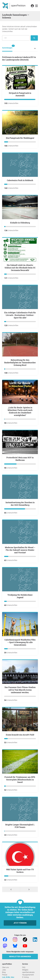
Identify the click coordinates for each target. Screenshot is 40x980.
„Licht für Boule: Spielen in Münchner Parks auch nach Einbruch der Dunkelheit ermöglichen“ (20, 411)
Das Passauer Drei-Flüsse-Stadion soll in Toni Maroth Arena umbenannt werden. (20, 690)
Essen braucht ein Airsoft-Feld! (20, 735)
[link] (37, 6)
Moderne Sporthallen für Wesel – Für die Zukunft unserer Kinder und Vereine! (20, 550)
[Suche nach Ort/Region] (16, 38)
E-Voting (25, 977)
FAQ (24, 967)
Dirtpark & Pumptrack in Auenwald (20, 94)
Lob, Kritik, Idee (8, 977)
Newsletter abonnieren (20, 957)
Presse (5, 975)
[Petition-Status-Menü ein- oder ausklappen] (35, 48)
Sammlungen (7, 47)
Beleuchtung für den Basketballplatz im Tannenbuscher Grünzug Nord (20, 363)
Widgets (25, 970)
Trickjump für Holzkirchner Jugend (20, 596)
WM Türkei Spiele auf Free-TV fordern (20, 871)
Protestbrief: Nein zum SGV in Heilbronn (20, 459)
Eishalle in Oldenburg (20, 223)
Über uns (5, 967)
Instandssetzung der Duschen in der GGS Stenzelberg (20, 504)
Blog (4, 972)
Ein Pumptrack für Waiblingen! (20, 138)
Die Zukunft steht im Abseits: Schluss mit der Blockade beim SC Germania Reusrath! (20, 268)
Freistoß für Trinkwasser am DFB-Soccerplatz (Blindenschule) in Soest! (20, 780)
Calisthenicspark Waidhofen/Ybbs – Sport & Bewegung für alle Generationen (20, 642)
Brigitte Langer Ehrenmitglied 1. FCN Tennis (20, 826)
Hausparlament (28, 975)
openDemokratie (28, 972)
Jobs (4, 970)
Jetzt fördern (20, 923)
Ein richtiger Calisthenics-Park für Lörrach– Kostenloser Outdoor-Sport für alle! (20, 315)
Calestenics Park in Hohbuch (20, 180)
